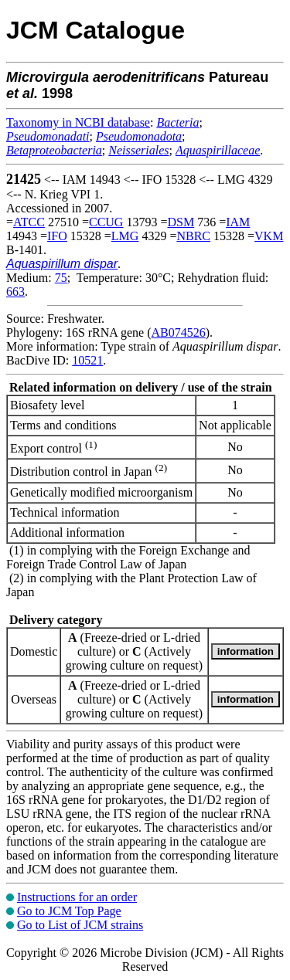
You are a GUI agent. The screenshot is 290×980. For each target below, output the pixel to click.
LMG (125, 236)
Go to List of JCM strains (80, 925)
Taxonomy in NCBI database (78, 122)
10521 (87, 360)
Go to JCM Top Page (69, 911)
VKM (269, 236)
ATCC (29, 222)
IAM (238, 222)
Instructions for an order (77, 897)
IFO (57, 236)
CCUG (106, 222)
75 (61, 278)
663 (15, 292)
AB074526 (179, 332)
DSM (181, 222)
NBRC (193, 236)
